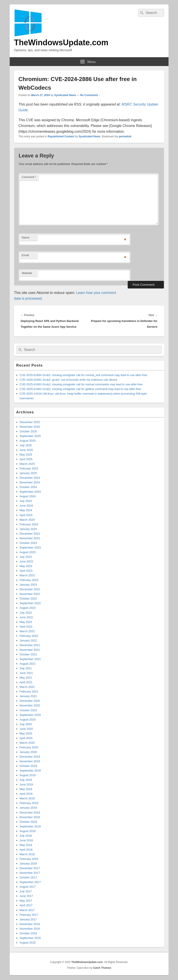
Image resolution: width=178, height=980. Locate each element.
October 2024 (28, 487)
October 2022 (28, 599)
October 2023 (28, 543)
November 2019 (30, 761)
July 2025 (26, 445)
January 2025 (28, 473)
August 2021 (28, 664)
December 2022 (30, 589)
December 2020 (30, 701)
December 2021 (30, 645)
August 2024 (28, 496)
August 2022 (28, 608)
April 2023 (26, 571)
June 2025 (26, 450)
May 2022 (26, 622)
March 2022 (27, 631)
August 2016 (28, 943)
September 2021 (30, 659)
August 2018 (28, 831)
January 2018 (28, 864)
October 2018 (28, 822)
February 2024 (29, 524)
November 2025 (30, 427)
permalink (125, 136)
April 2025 (26, 459)
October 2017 (28, 877)
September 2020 (30, 715)
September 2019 (30, 771)
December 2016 (30, 924)
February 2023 (29, 580)
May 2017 (26, 901)
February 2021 (29, 691)
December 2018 (30, 813)
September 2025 (30, 436)
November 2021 (30, 650)
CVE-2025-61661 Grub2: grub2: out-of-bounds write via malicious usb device (68, 380)
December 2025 (30, 422)
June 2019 (26, 784)
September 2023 (30, 548)
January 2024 (28, 529)
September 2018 (30, 826)
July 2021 (26, 668)
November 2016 (30, 929)
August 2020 (28, 720)
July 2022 (26, 613)
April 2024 (26, 515)
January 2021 (28, 696)
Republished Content (61, 136)
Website (27, 273)
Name (26, 237)
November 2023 (30, 538)
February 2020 (29, 747)
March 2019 (27, 798)
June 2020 (26, 729)
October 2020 (28, 710)
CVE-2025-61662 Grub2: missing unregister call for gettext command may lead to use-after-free (80, 389)
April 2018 (26, 850)
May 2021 (26, 678)
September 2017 (30, 882)
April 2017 (26, 905)
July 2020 (26, 724)
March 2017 (27, 910)
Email (25, 255)
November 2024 (30, 482)
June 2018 (26, 840)
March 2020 (27, 743)
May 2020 (26, 733)
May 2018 (26, 845)
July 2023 (26, 557)
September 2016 (30, 938)
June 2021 (26, 673)
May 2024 (26, 510)
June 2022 (26, 617)
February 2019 (29, 803)
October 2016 (28, 933)
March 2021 (27, 687)
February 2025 (29, 468)
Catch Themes (102, 968)
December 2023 (30, 534)
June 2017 (26, 896)
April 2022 (26, 627)
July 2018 (26, 836)
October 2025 (28, 431)
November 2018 (30, 817)
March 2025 (27, 464)
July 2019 (26, 780)
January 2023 (28, 585)
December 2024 (30, 478)
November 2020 (30, 705)
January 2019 (28, 808)
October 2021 (28, 654)
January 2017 (28, 919)
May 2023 (26, 566)
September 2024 (30, 492)
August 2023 (28, 552)
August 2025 (28, 441)
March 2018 (27, 854)
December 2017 (30, 868)
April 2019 (26, 794)
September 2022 (30, 603)
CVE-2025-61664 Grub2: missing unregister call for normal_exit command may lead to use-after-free (83, 375)
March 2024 (27, 520)
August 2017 (28, 887)
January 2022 (28, 640)
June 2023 (26, 561)
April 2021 (26, 682)
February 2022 (29, 636)
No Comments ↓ (90, 95)
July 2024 (26, 501)
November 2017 (30, 873)
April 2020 (26, 738)
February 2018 (29, 859)
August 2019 (28, 775)
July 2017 (26, 891)
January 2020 (28, 752)
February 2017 (29, 915)
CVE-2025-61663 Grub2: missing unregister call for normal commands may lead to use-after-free (81, 384)
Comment (29, 177)
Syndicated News (65, 95)
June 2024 (26, 506)
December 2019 (30, 757)
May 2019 (26, 789)
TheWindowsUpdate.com (61, 43)
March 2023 (27, 575)
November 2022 (30, 594)
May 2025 (26, 455)
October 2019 (28, 766)
